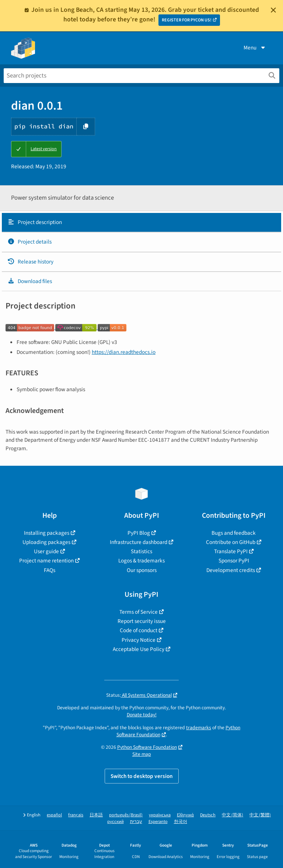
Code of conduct (139, 630)
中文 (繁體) (260, 815)
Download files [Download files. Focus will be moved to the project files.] (30, 281)
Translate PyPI (231, 551)
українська (160, 815)
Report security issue (142, 621)
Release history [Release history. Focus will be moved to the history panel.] (30, 262)
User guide (46, 551)
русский (116, 822)
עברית (136, 822)
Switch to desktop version (142, 776)
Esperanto (158, 822)
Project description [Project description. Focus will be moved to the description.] (35, 222)
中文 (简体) (233, 815)
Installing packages (47, 533)
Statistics (141, 551)
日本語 (96, 815)
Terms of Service (139, 612)
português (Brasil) (126, 815)
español (54, 815)
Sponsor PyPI (234, 561)
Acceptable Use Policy (139, 649)
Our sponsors (142, 570)
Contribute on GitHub (231, 542)
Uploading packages (46, 542)
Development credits (231, 570)
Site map (142, 754)
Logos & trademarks (141, 561)
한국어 (181, 822)
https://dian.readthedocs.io (124, 352)
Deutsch (208, 815)
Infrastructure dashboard (139, 542)
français (76, 815)
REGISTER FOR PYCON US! (187, 20)
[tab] (141, 223)
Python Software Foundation (147, 747)
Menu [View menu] (255, 48)
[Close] (273, 10)
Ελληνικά (185, 815)
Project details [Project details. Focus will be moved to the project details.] (29, 242)
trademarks (199, 728)
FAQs (50, 570)
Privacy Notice (139, 640)
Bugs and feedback (234, 533)
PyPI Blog (139, 533)
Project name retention (46, 561)
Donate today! (142, 715)
